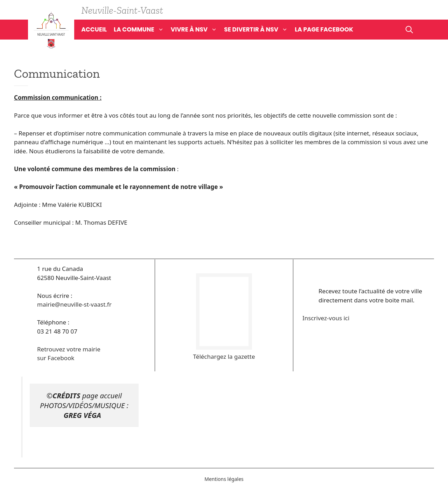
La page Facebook (324, 29)
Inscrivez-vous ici (326, 318)
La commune (142, 29)
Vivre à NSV (198, 29)
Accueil (94, 29)
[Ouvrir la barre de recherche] (409, 29)
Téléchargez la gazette (224, 356)
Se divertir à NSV (259, 29)
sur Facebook (56, 358)
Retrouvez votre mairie (69, 349)
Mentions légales (224, 479)
